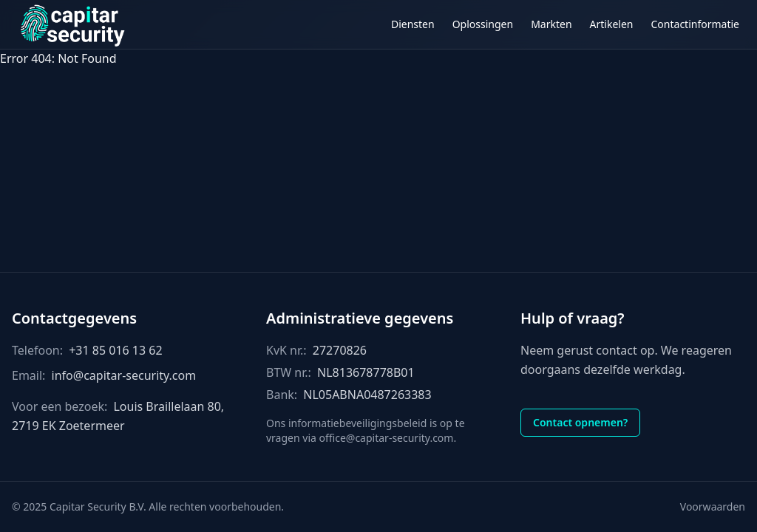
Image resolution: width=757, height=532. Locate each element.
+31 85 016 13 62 (115, 350)
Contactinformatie (696, 24)
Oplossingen (483, 24)
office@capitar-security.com (386, 438)
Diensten (413, 24)
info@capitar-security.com (124, 375)
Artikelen (612, 24)
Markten (551, 24)
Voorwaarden (713, 507)
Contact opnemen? (580, 422)
